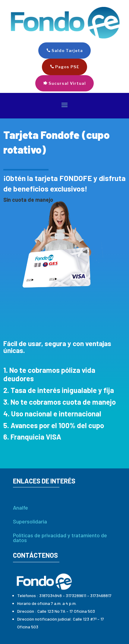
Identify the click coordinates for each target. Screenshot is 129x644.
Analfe (20, 508)
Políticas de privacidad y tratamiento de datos (60, 538)
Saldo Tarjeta (67, 51)
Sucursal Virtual (67, 83)
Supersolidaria (30, 521)
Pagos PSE (67, 67)
